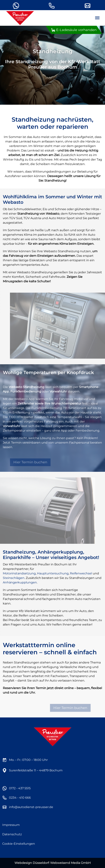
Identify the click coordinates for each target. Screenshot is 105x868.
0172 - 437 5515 (20, 788)
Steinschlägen (14, 578)
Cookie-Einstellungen (19, 844)
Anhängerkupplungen (20, 582)
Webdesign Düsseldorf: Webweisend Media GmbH (53, 863)
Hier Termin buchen (33, 462)
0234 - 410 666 (20, 798)
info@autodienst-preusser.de (31, 807)
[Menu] (97, 18)
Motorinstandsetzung (19, 573)
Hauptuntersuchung (53, 573)
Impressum (11, 825)
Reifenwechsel (81, 573)
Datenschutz (12, 834)
